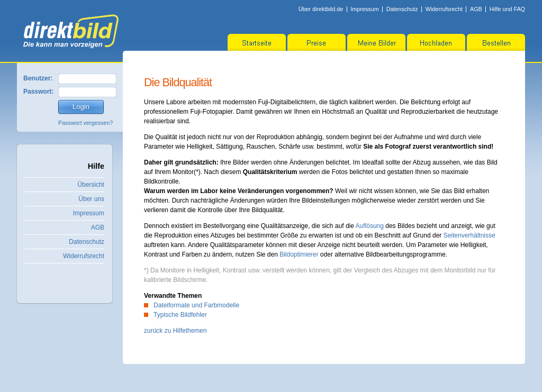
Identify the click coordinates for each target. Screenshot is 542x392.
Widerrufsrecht (444, 9)
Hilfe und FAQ (507, 9)
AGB (476, 9)
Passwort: (38, 92)
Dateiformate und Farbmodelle (196, 305)
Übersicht (91, 185)
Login (81, 107)
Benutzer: (38, 78)
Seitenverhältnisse (469, 235)
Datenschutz (402, 9)
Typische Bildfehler (180, 315)
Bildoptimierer (299, 254)
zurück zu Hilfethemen (175, 331)
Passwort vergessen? (85, 123)
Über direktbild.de (321, 9)
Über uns (91, 199)
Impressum (364, 9)
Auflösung (370, 226)
